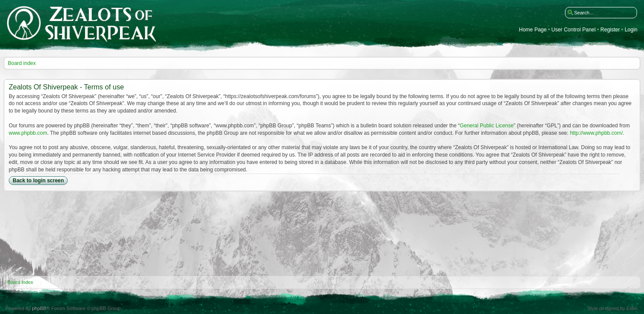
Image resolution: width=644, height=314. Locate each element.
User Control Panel (573, 30)
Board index (22, 63)
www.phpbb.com (28, 133)
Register (610, 30)
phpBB (39, 308)
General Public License (487, 126)
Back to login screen (38, 181)
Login (631, 30)
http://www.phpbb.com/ (596, 133)
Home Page (533, 30)
